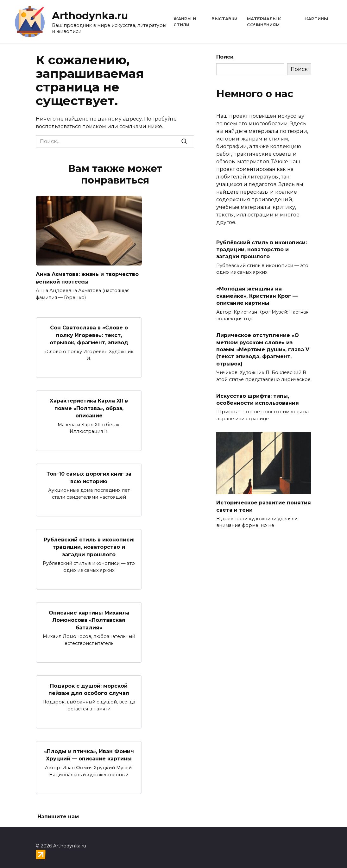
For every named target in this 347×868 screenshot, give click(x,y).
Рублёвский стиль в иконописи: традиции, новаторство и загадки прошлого (89, 543)
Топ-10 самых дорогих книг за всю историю (89, 474)
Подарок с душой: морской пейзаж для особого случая (89, 683)
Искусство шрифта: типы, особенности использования (258, 399)
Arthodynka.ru (90, 16)
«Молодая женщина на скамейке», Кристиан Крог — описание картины (257, 296)
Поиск (225, 57)
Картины (317, 19)
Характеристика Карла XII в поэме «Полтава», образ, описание (89, 406)
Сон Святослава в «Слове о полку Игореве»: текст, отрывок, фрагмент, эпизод (89, 334)
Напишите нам (58, 810)
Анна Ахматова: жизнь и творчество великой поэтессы (87, 277)
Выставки (224, 19)
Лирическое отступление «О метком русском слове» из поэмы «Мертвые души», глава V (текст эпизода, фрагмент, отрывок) (263, 350)
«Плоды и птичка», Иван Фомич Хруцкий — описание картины (89, 748)
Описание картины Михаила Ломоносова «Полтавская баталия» (89, 615)
